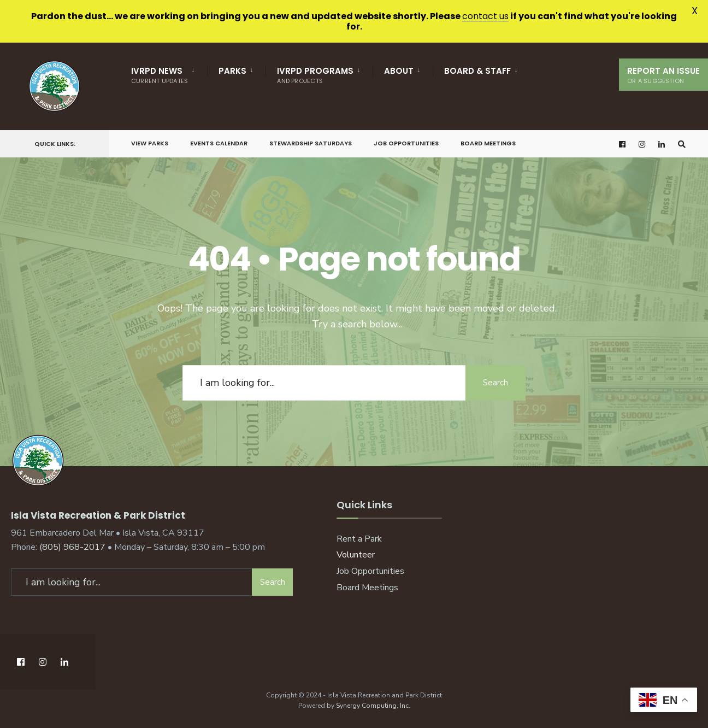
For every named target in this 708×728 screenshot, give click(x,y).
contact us (485, 16)
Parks (232, 71)
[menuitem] (169, 73)
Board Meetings (488, 143)
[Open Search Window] (682, 144)
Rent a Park (359, 539)
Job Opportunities (406, 143)
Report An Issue (663, 75)
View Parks (150, 143)
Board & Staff (477, 71)
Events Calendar (219, 143)
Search (495, 383)
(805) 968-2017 (72, 547)
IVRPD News (160, 75)
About (399, 71)
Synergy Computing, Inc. (373, 706)
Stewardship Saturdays (311, 143)
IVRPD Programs (315, 75)
